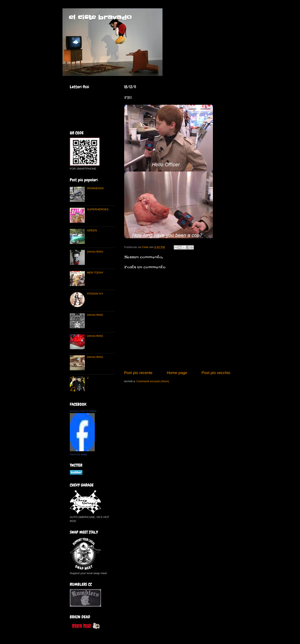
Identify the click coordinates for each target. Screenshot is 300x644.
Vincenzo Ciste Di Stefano (83, 411)
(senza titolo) (95, 251)
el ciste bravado (100, 17)
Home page (177, 373)
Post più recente (138, 373)
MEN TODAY (95, 273)
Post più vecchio (216, 373)
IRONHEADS (95, 188)
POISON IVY (95, 294)
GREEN (92, 230)
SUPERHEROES (98, 209)
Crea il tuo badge (79, 454)
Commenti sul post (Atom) (153, 381)
